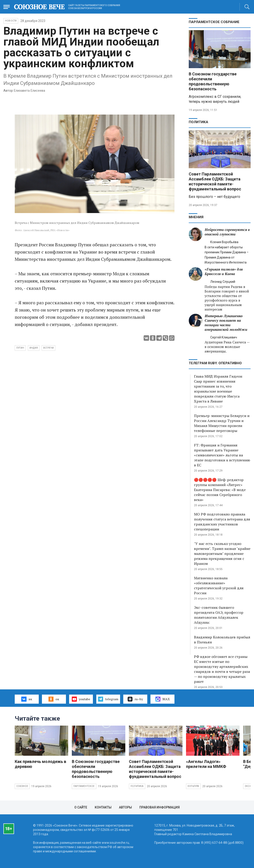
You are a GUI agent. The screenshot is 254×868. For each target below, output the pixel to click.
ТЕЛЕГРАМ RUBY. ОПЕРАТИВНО (215, 363)
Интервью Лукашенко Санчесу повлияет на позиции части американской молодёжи (226, 323)
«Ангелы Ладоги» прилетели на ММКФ (206, 764)
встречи (48, 348)
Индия (34, 348)
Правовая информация (160, 807)
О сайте (81, 807)
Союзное (22, 786)
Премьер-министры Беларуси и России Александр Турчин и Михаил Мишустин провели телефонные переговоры (222, 423)
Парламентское (84, 786)
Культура (193, 786)
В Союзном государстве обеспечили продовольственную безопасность (213, 81)
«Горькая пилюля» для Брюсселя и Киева (224, 272)
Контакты (103, 807)
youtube (81, 699)
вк (27, 699)
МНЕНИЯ (196, 217)
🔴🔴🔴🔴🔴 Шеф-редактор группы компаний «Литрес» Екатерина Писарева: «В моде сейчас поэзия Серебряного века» (220, 490)
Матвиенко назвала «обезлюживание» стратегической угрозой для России (219, 585)
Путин (20, 348)
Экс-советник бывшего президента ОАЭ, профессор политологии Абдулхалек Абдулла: (219, 615)
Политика (198, 122)
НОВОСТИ (11, 21)
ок (54, 699)
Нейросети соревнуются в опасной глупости (227, 232)
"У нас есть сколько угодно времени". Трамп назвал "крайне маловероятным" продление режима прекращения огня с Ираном (222, 554)
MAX (163, 699)
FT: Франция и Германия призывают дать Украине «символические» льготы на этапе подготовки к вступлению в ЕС (222, 455)
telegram (108, 699)
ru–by (135, 699)
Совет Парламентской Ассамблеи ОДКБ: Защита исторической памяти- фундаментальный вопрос (215, 181)
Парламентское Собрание (214, 22)
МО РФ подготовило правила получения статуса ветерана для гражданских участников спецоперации (222, 522)
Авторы (125, 807)
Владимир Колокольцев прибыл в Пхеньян (222, 640)
